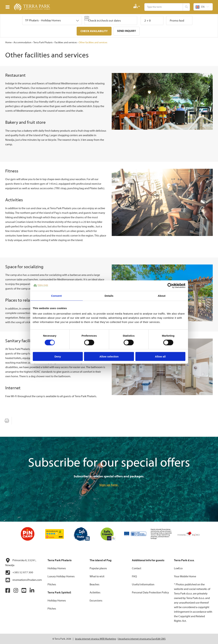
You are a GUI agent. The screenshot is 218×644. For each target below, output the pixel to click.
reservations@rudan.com (24, 580)
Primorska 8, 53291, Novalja (21, 562)
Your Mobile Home (185, 576)
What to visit (97, 576)
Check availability (94, 31)
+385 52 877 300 (19, 572)
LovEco (178, 568)
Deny (58, 356)
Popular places (98, 568)
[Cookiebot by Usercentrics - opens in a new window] (170, 286)
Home (8, 42)
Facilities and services (66, 42)
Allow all (160, 356)
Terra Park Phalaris (43, 42)
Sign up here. (109, 485)
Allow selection (109, 356)
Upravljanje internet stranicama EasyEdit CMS (142, 639)
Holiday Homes (57, 568)
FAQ (134, 576)
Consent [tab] (56, 296)
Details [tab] (109, 296)
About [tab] (162, 296)
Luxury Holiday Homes (61, 576)
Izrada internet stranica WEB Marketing (95, 639)
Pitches (52, 584)
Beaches (95, 584)
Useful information (143, 584)
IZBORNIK (8, 7)
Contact (137, 568)
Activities (95, 592)
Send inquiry (126, 31)
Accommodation (22, 42)
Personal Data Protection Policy (150, 592)
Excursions (96, 600)
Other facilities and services (93, 42)
